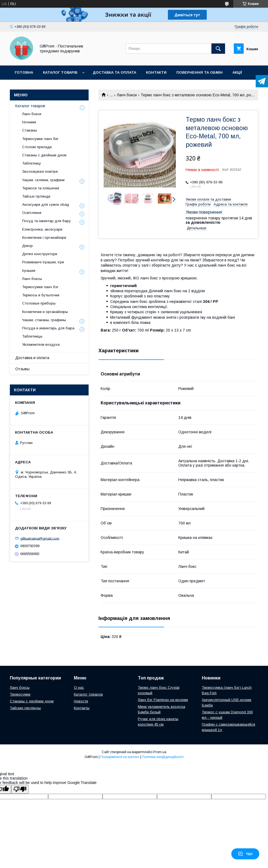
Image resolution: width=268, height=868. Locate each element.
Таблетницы (32, 336)
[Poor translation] (20, 789)
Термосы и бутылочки (41, 295)
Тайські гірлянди (36, 196)
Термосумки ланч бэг (40, 287)
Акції (237, 72)
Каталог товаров (30, 106)
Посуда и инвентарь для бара (48, 328)
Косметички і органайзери (44, 238)
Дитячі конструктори (40, 254)
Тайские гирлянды (25, 708)
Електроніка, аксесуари (42, 229)
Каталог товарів (60, 72)
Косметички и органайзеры (45, 312)
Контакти (156, 72)
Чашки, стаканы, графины (44, 320)
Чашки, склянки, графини (43, 180)
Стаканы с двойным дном (44, 155)
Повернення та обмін (199, 72)
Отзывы (22, 369)
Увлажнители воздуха (41, 344)
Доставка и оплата (32, 358)
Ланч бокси (127, 95)
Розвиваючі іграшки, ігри (43, 262)
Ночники (29, 122)
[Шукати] (218, 49)
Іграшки (29, 271)
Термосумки (20, 694)
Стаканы (30, 130)
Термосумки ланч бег (40, 139)
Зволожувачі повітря (40, 171)
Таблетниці (31, 163)
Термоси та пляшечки (41, 188)
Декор (27, 246)
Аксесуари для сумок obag (46, 205)
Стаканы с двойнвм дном (32, 701)
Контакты (82, 708)
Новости (81, 701)
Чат (245, 854)
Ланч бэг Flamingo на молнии (163, 700)
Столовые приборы (39, 303)
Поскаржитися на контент (120, 757)
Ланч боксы (32, 279)
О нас (79, 687)
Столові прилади (37, 147)
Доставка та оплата (114, 72)
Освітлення (32, 213)
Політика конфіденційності (163, 757)
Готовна (24, 72)
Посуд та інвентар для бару (46, 221)
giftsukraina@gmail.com (40, 538)
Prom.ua (160, 752)
